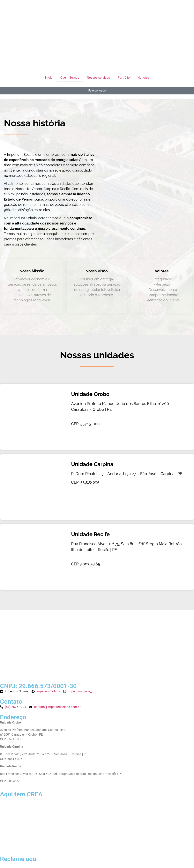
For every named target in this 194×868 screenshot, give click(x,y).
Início (49, 78)
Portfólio (124, 78)
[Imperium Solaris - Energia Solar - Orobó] (34, 417)
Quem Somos (70, 78)
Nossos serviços (98, 78)
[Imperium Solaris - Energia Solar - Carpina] (34, 487)
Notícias (143, 78)
